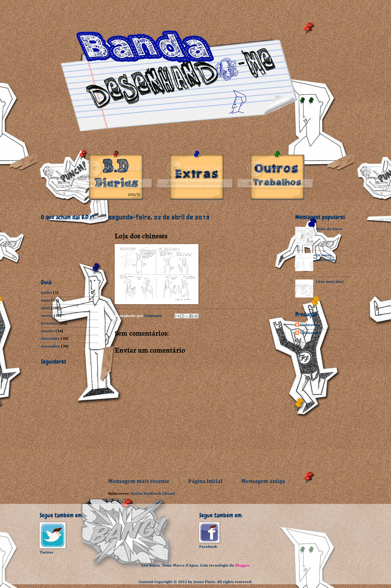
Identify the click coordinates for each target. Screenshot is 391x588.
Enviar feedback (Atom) (153, 494)
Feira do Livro (329, 229)
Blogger (242, 565)
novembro (50, 346)
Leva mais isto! (330, 282)
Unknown (309, 325)
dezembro (50, 339)
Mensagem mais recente (139, 481)
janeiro (48, 331)
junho (46, 293)
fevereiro (49, 323)
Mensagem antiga (263, 481)
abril (45, 308)
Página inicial (205, 481)
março (47, 316)
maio (46, 300)
